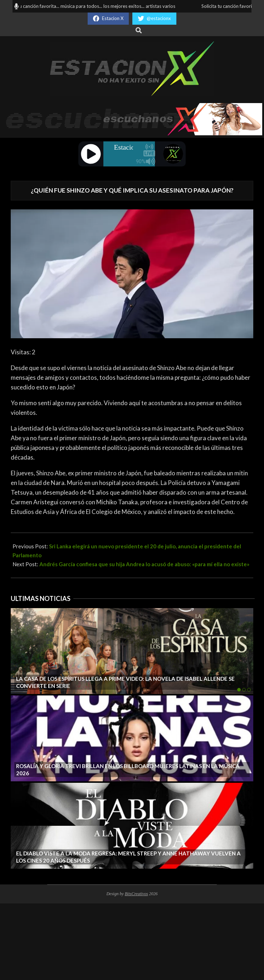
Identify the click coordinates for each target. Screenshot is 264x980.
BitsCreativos (136, 894)
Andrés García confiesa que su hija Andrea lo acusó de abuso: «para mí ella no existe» (144, 564)
